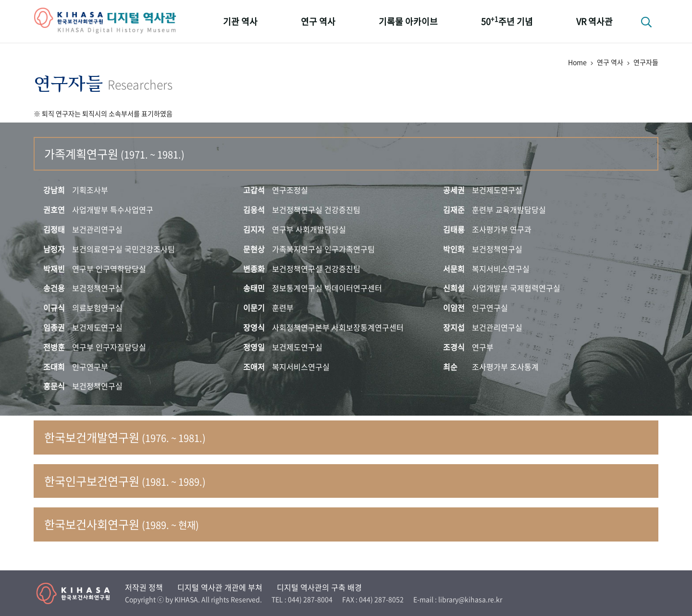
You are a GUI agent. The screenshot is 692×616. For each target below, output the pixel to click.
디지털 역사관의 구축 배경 (319, 587)
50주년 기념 (507, 21)
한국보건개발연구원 (125, 437)
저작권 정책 (144, 587)
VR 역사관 (594, 21)
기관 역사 (240, 21)
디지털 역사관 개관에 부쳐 (220, 587)
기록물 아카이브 (408, 21)
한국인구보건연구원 (125, 481)
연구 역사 (318, 21)
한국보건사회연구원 (122, 524)
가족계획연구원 (114, 154)
